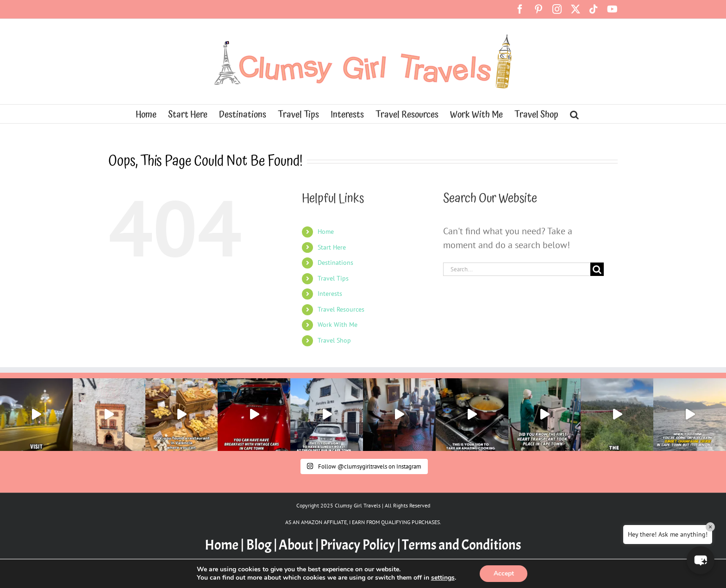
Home (326, 231)
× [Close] (710, 527)
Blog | (262, 545)
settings (442, 578)
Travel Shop (334, 340)
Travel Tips (333, 278)
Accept (504, 573)
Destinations (335, 263)
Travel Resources (341, 309)
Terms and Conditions (462, 545)
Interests (330, 294)
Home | (225, 545)
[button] (574, 114)
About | (299, 545)
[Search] (597, 269)
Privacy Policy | (360, 545)
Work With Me (338, 325)
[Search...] (517, 269)
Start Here (332, 247)
